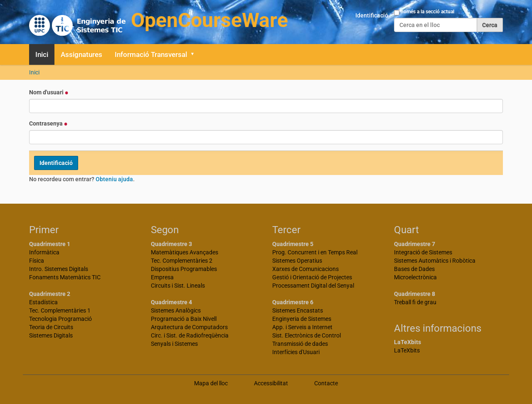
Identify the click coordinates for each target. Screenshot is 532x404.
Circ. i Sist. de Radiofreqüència (190, 335)
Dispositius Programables (184, 269)
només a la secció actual (427, 12)
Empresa (162, 277)
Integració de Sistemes (423, 252)
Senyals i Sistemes (174, 344)
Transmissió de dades (300, 344)
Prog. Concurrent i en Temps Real (315, 252)
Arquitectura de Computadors (189, 327)
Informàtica (44, 252)
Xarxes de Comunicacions (305, 269)
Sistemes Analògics (176, 310)
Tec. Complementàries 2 (182, 261)
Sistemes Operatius (297, 261)
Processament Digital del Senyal (313, 286)
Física (37, 261)
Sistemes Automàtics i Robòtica (435, 261)
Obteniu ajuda (114, 179)
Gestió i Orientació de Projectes (312, 277)
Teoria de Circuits (51, 327)
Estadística (43, 302)
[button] (195, 54)
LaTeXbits (407, 350)
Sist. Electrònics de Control (307, 335)
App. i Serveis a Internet (302, 327)
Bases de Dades (414, 269)
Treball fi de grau (415, 302)
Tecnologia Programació (60, 319)
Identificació (372, 15)
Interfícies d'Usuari (296, 352)
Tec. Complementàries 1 (60, 310)
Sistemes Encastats (298, 310)
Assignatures (81, 54)
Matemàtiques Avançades (185, 252)
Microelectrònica (415, 277)
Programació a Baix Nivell (184, 319)
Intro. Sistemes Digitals (59, 269)
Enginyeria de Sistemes (302, 319)
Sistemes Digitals (51, 335)
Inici (42, 54)
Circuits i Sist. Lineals (178, 286)
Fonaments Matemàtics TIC (65, 277)
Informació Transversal (151, 54)
